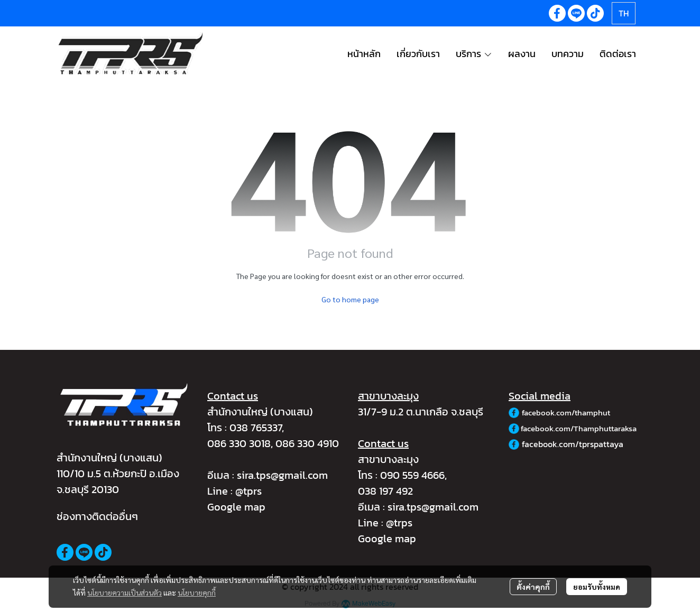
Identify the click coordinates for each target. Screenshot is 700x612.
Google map (236, 507)
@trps (399, 523)
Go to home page (350, 299)
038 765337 (256, 428)
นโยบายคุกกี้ (197, 592)
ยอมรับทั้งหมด (597, 587)
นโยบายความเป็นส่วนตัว (125, 592)
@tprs (248, 491)
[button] (624, 13)
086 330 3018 (239, 443)
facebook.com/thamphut (566, 412)
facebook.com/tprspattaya (573, 444)
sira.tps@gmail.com (282, 475)
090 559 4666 (412, 475)
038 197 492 (385, 491)
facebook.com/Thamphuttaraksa (579, 428)
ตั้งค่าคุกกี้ (533, 587)
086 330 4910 (307, 443)
